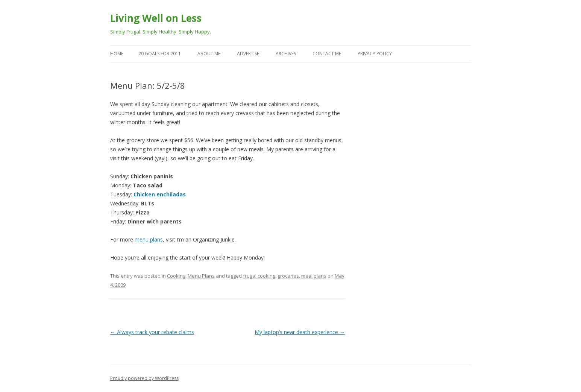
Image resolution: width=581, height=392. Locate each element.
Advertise (248, 54)
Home (117, 54)
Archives (286, 54)
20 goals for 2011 (160, 54)
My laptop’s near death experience (300, 332)
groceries (288, 276)
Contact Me (327, 54)
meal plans (314, 276)
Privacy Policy (375, 54)
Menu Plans (201, 276)
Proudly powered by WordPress (144, 378)
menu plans (149, 239)
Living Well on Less (156, 18)
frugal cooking (259, 276)
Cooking (176, 276)
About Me (209, 54)
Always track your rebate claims (152, 332)
